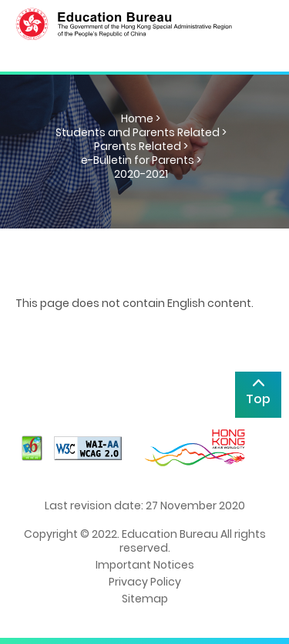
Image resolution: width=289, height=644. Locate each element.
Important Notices (145, 565)
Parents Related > (141, 146)
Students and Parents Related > (141, 132)
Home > (141, 118)
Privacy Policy (145, 582)
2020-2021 (141, 174)
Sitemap (145, 599)
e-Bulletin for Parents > (141, 160)
